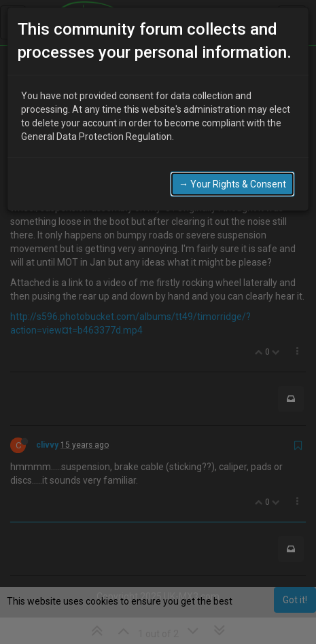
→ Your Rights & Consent (232, 171)
